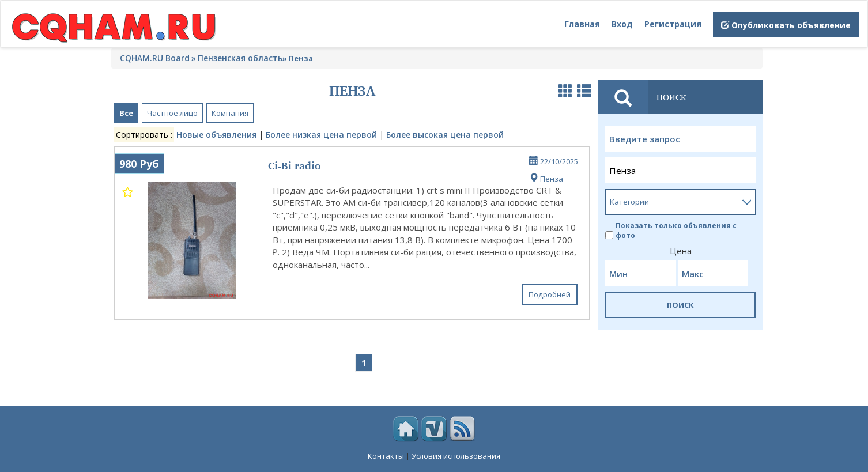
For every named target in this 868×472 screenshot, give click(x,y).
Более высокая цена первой (445, 135)
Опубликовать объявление (786, 25)
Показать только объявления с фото (671, 231)
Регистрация (673, 24)
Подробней (550, 294)
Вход (622, 24)
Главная (582, 24)
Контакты (386, 456)
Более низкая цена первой (321, 135)
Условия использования (456, 456)
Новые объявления (216, 135)
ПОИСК (680, 305)
